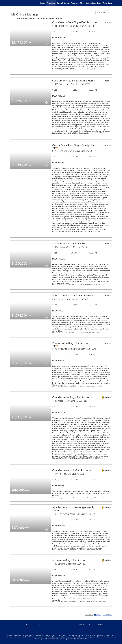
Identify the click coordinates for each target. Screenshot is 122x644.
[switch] (47, 43)
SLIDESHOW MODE (103, 12)
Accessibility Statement (80, 628)
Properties (51, 3)
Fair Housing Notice (103, 628)
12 (105, 615)
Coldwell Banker (25, 625)
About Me (74, 3)
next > (109, 615)
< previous (89, 615)
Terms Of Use (83, 625)
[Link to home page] (11, 3)
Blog (82, 3)
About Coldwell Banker (111, 3)
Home (42, 3)
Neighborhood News (93, 3)
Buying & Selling (63, 3)
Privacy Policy (97, 625)
